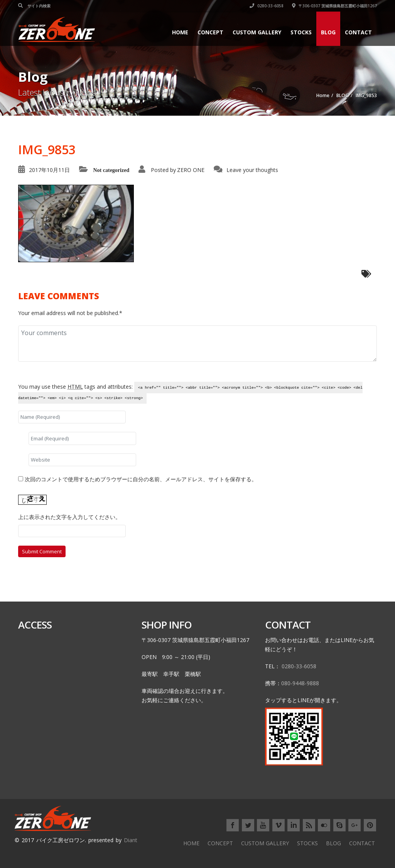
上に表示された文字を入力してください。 (69, 517)
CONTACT (358, 32)
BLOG (328, 32)
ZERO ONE (191, 170)
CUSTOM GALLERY (257, 32)
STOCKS (301, 32)
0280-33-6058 (267, 6)
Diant (131, 840)
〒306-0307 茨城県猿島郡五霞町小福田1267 (334, 6)
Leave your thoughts (252, 170)
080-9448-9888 (300, 683)
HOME (180, 32)
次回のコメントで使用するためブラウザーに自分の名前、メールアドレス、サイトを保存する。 (141, 479)
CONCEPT (210, 32)
